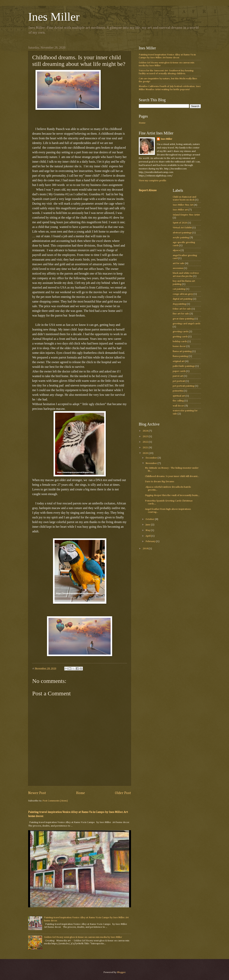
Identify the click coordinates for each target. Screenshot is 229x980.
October (150, 519)
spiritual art (179, 396)
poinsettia (178, 391)
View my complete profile (153, 181)
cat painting (179, 289)
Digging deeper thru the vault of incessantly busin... (172, 495)
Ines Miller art (180, 210)
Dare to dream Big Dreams (160, 482)
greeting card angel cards (186, 324)
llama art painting (182, 351)
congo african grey (183, 294)
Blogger (121, 972)
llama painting (180, 356)
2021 (146, 448)
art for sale (179, 263)
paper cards (179, 371)
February (151, 541)
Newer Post (37, 793)
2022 (146, 442)
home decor (179, 346)
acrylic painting (181, 238)
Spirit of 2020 (180, 223)
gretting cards (180, 337)
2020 (146, 453)
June (148, 525)
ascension (178, 268)
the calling (178, 401)
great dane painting (183, 319)
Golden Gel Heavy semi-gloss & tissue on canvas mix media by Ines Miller (83, 937)
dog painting (179, 304)
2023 (146, 436)
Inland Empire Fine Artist (186, 215)
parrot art (178, 376)
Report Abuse (148, 190)
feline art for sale (182, 309)
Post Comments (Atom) (55, 801)
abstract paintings (182, 233)
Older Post (123, 793)
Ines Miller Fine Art (183, 205)
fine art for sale (181, 314)
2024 (146, 431)
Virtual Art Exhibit (182, 228)
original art (179, 361)
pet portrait (179, 381)
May (148, 530)
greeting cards (180, 332)
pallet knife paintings (184, 366)
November (152, 463)
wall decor (178, 406)
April (148, 536)
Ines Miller (54, 17)
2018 (146, 549)
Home (81, 793)
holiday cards (180, 341)
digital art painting (183, 299)
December (152, 458)
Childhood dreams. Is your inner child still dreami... (172, 476)
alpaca (176, 250)
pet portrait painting (183, 386)
